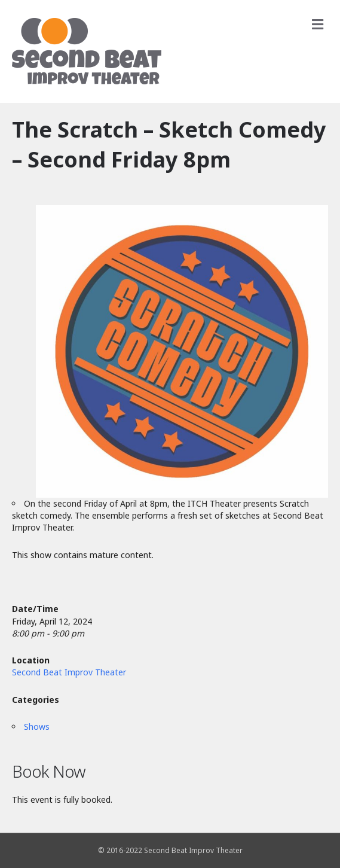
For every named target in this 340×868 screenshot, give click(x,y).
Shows (37, 727)
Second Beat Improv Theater (69, 672)
